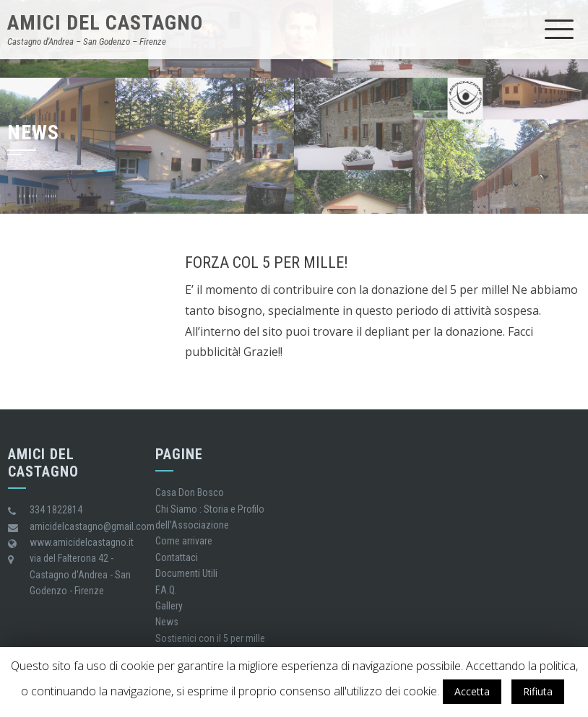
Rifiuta (538, 691)
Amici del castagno (105, 23)
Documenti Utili (186, 573)
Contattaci (177, 557)
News (167, 622)
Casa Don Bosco (190, 492)
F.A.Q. (166, 590)
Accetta (472, 691)
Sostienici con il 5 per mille (210, 638)
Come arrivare (184, 541)
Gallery (169, 606)
